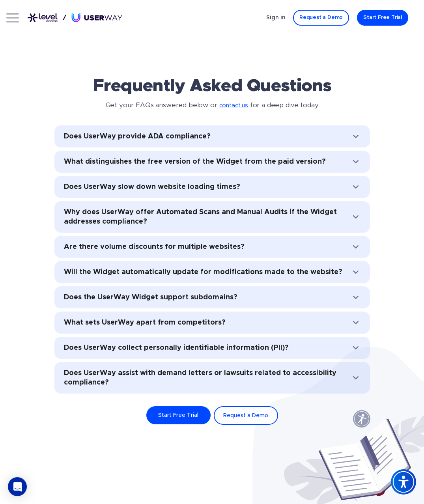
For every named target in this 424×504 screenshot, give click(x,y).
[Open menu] (13, 18)
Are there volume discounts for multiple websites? (212, 247)
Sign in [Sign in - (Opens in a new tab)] (276, 18)
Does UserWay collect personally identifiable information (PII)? (212, 348)
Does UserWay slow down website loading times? (212, 187)
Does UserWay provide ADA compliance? (212, 136)
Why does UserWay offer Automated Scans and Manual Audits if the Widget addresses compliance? (212, 217)
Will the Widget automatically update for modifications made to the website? (212, 272)
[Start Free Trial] (383, 18)
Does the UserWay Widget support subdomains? (212, 297)
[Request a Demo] (321, 18)
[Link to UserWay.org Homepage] (75, 18)
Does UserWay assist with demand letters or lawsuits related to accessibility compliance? (212, 378)
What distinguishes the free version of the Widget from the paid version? (212, 162)
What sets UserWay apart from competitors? (212, 323)
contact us (234, 105)
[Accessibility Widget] (403, 482)
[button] (17, 487)
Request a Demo (246, 416)
